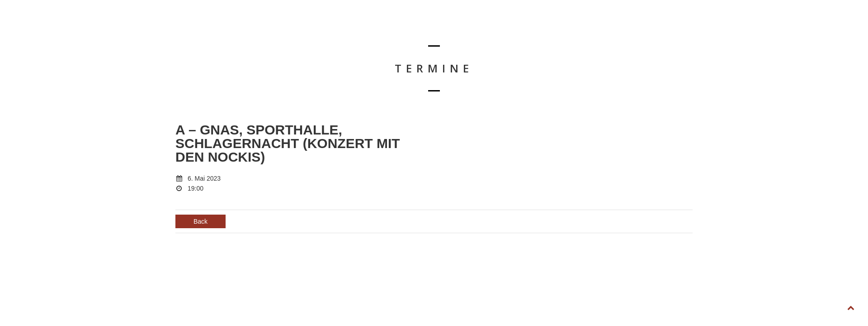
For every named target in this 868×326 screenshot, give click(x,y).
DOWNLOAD (662, 30)
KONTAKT (709, 30)
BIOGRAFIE (614, 30)
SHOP (748, 30)
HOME (531, 30)
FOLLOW (820, 30)
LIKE (782, 30)
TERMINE (570, 30)
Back (200, 221)
